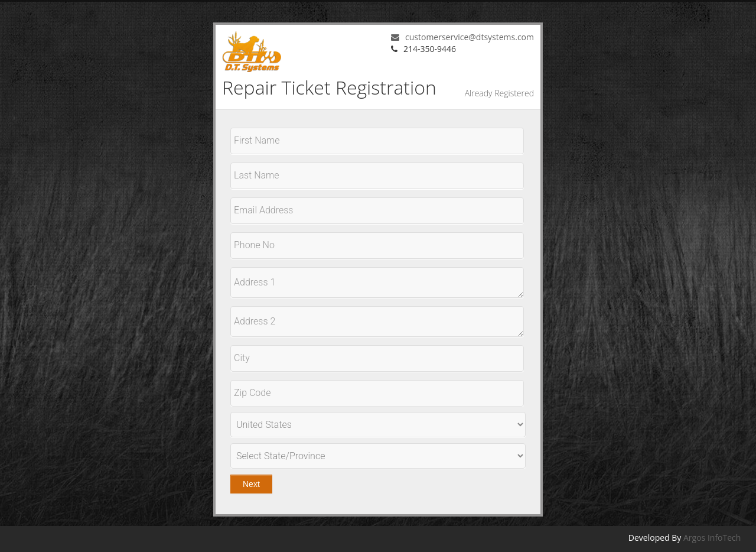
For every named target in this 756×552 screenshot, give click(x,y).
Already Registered (499, 93)
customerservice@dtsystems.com (462, 37)
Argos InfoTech (712, 538)
